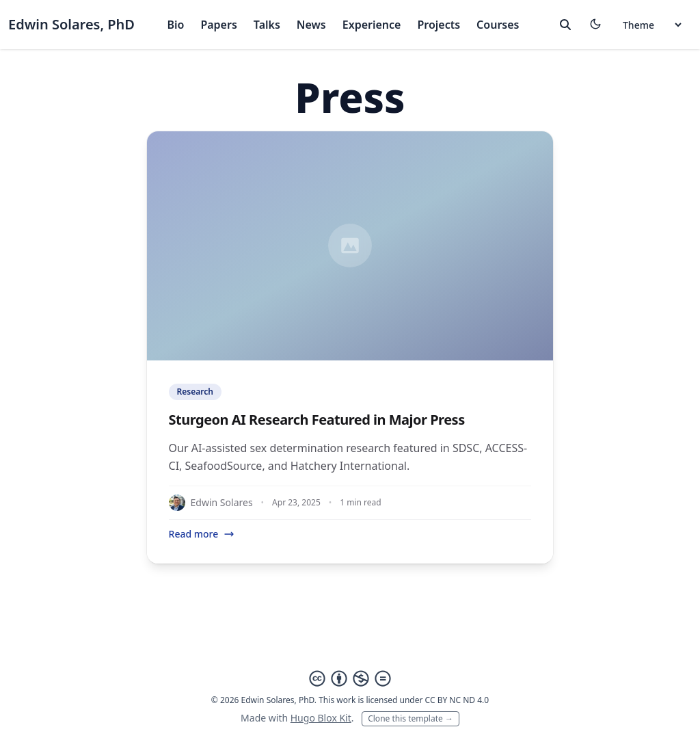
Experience (372, 25)
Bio (175, 25)
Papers (218, 25)
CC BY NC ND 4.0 (457, 700)
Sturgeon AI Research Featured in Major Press (317, 420)
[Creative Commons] (350, 678)
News (311, 25)
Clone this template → (410, 718)
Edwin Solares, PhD (71, 24)
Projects (439, 25)
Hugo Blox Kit (321, 718)
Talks (267, 25)
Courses (498, 25)
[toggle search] (565, 25)
